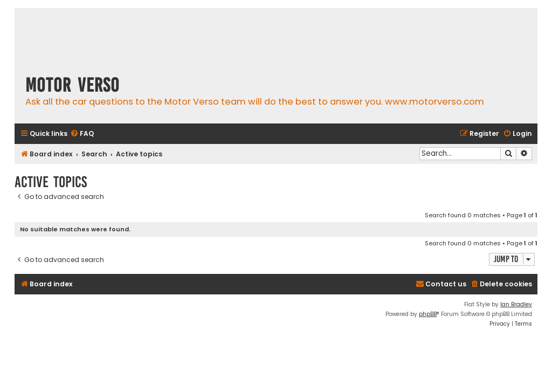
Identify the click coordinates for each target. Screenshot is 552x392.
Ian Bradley (516, 304)
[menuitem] (82, 134)
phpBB (428, 314)
